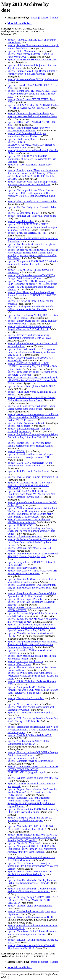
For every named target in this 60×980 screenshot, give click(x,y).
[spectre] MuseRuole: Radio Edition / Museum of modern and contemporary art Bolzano (32, 933)
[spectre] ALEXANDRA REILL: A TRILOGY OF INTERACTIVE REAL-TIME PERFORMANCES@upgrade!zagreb (33, 769)
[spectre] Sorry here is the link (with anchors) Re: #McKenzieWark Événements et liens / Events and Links (33, 676)
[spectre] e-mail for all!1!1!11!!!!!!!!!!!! (28, 233)
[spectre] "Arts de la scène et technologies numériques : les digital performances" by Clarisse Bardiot (33, 866)
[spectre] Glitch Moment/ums (23, 51)
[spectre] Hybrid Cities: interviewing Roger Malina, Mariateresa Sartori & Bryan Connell (31, 444)
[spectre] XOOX (16, 451)
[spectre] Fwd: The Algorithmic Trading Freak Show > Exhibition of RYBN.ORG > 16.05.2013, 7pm (32, 295)
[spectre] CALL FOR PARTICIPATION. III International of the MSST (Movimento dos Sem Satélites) (32, 159)
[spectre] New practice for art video (26, 698)
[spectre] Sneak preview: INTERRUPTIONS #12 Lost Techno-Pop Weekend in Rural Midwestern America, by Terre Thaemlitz (32, 837)
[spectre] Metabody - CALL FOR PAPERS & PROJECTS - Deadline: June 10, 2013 (30, 828)
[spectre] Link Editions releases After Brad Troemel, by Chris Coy (29, 430)
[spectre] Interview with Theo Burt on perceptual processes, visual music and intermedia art (32, 183)
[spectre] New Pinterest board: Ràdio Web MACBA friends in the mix (29, 521)
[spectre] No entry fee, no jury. (23, 704)
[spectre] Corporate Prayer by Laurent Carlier (31, 761)
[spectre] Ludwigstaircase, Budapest (26, 423)
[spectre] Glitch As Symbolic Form (25, 661)
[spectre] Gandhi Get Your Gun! (24, 843)
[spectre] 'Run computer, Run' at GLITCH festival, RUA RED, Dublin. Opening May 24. (33, 555)
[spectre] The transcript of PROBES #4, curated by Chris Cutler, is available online (33, 811)
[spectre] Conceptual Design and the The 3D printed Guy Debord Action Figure (30, 819)
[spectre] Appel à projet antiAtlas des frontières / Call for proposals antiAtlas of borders (32, 308)
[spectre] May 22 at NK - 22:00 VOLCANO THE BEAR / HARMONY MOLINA (32, 572)
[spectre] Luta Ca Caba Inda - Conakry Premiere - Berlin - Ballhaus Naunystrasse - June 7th (33, 881)
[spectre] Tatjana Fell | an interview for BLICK (31, 917)
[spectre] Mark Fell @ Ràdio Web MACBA (30, 735)
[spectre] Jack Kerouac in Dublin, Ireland (29, 471)
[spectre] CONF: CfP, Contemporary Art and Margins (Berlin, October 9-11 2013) (30, 464)
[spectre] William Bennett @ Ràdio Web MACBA (33, 778)
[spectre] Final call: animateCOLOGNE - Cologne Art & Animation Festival (33, 754)
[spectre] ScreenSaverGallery (23, 568)
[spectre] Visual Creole (19, 664)
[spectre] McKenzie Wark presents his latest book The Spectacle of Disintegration (32, 510)
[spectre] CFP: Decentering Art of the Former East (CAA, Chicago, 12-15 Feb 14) (33, 720)
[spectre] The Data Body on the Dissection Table (32, 202)
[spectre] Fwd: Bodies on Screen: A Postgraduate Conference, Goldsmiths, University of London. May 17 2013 (32, 352)
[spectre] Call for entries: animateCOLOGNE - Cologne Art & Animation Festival (31, 277)
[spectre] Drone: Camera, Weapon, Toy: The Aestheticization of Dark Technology (30, 873)
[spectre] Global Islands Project (24, 213)
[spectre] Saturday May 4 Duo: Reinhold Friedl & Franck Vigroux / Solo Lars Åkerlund (33, 72)
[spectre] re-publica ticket (21, 221)
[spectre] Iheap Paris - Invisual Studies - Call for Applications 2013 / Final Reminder (32, 595)
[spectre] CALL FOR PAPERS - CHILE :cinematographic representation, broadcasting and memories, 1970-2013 (33, 227)
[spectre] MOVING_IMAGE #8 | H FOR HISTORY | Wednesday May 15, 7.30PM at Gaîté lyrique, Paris (32, 366)
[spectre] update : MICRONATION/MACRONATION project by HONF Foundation (31, 145)
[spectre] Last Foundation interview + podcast (31, 713)
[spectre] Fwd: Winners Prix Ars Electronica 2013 (33, 477)
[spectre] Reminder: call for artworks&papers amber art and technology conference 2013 (30, 456)
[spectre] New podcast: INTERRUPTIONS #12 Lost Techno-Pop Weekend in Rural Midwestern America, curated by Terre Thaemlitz (32, 849)
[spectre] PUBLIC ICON (20, 525)
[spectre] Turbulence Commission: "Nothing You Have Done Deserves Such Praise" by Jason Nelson (32, 542)
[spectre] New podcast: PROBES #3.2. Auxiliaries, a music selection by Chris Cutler (33, 263)
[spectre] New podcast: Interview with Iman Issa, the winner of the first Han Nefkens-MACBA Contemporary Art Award (32, 644)
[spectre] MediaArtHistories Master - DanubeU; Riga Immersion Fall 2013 (32, 947)
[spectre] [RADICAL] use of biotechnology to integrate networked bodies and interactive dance (32, 115)
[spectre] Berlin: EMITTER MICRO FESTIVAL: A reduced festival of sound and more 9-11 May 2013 (32, 94)
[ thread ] (34, 18)
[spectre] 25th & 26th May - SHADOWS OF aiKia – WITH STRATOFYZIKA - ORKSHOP (33, 106)
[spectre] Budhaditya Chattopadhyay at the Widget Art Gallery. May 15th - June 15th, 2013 (33, 436)
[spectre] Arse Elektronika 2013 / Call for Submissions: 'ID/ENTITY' (28, 742)
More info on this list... (20, 23)
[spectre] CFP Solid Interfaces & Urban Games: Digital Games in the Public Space (31, 399)
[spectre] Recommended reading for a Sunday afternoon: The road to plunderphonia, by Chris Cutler (31, 531)
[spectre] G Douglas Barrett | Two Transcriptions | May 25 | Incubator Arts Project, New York (33, 586)
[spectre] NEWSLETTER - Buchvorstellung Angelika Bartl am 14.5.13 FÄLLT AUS (30, 328)
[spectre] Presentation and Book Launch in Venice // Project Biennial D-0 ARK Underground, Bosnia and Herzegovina (33, 730)
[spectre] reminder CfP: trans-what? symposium (32, 216)
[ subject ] (44, 18)
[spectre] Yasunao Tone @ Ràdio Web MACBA (32, 386)
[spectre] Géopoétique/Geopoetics (25, 537)
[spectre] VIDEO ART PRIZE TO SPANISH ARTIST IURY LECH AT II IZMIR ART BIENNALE (30, 485)
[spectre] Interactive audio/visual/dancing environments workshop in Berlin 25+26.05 (30, 336)
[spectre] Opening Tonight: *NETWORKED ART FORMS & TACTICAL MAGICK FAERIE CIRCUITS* (33, 900)
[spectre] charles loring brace (22, 139)
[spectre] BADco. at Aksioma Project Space (30, 165)
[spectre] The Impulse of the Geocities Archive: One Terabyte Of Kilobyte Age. (31, 515)
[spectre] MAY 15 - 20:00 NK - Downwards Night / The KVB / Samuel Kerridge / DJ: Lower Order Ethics (33, 380)
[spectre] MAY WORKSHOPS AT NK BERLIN (32, 60)
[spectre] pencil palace (19, 426)
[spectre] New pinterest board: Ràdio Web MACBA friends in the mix (29, 129)
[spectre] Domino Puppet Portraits (25, 599)
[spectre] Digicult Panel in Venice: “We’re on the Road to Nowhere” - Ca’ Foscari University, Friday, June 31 (32, 792)
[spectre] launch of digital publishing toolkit (30, 906)
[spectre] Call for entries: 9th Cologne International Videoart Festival (27, 135)
